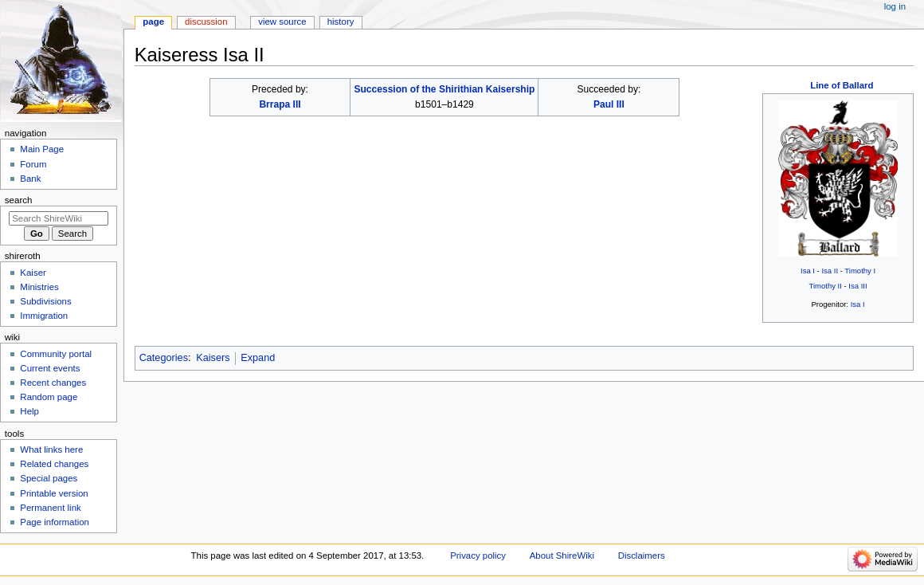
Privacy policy (478, 556)
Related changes (54, 464)
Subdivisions (45, 301)
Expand (258, 358)
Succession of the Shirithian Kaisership (444, 89)
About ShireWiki (562, 556)
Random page (49, 397)
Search (19, 200)
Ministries (39, 287)
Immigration (44, 316)
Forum (33, 164)
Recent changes (53, 383)
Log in (895, 6)
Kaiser (33, 273)
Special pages (49, 478)
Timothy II (825, 286)
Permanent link (50, 508)
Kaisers (213, 358)
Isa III (857, 286)
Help (29, 411)
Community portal (56, 354)
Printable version (54, 493)
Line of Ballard (842, 85)
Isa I (808, 271)
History (341, 22)
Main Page (42, 149)
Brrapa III (280, 104)
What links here (51, 450)
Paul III (609, 104)
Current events (50, 368)
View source (282, 22)
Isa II (830, 271)
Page (153, 22)
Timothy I (860, 271)
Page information (55, 522)
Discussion (206, 22)
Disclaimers (642, 556)
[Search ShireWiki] (59, 218)
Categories (164, 358)
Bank (30, 179)
